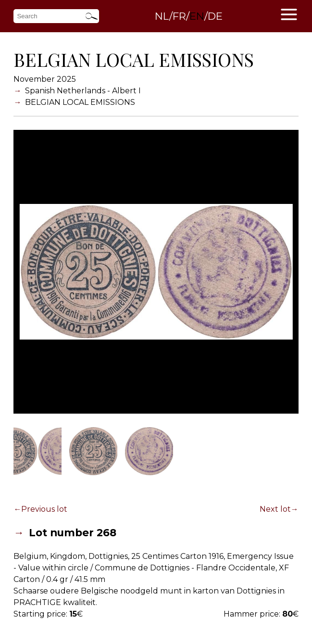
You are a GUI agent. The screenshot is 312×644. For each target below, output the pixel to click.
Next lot (275, 509)
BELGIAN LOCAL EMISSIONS (80, 102)
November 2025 (45, 79)
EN (197, 16)
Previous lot (44, 509)
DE (215, 16)
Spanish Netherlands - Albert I (83, 91)
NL (162, 16)
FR (179, 16)
